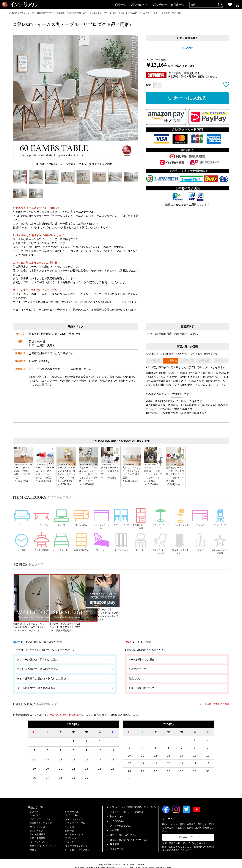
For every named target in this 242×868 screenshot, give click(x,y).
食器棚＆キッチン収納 (141, 518)
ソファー (22, 517)
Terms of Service (148, 863)
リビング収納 (81, 517)
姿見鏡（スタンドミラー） (180, 544)
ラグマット (101, 543)
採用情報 (114, 835)
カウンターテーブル (161, 518)
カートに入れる (191, 98)
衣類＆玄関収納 (81, 544)
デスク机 (200, 517)
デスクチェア (220, 517)
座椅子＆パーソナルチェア (161, 544)
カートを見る (237, 5)
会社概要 (114, 822)
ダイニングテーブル (101, 518)
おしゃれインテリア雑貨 (220, 544)
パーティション (121, 544)
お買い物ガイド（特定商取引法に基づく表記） (133, 798)
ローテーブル (42, 517)
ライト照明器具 (42, 544)
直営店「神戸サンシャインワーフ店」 (129, 831)
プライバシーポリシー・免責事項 (127, 803)
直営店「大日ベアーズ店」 (123, 826)
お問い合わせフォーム (188, 828)
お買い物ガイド (139, 5)
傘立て (200, 543)
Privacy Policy (131, 863)
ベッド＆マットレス (62, 544)
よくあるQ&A (117, 812)
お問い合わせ (159, 5)
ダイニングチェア (121, 518)
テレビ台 (62, 517)
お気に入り (230, 5)
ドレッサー (141, 543)
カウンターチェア (180, 518)
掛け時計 (22, 543)
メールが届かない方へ (121, 817)
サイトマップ (117, 840)
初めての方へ (117, 808)
